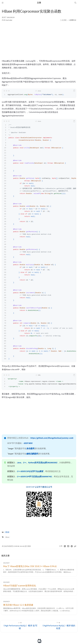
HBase (7, 537)
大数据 (7, 532)
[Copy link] (75, 546)
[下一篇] (58, 626)
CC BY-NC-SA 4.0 (19, 546)
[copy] (74, 91)
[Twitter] (65, 546)
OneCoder (9, 20)
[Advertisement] (39, 41)
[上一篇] (20, 626)
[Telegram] (72, 546)
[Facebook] (68, 546)
